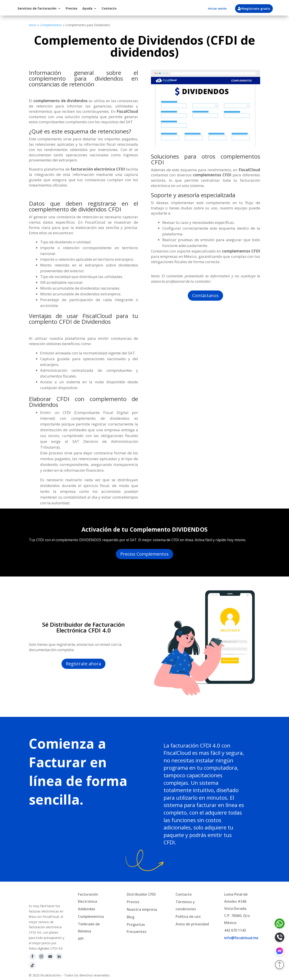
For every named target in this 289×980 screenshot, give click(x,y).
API (81, 939)
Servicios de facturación (74, 8)
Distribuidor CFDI (141, 894)
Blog (131, 917)
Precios (108, 8)
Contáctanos (205, 295)
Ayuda (124, 8)
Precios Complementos (144, 554)
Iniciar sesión (217, 8)
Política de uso (188, 916)
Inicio (33, 25)
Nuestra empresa (142, 909)
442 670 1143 (235, 930)
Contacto (146, 8)
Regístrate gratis (258, 8)
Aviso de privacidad (192, 924)
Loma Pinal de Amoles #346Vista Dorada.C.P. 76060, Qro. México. (237, 908)
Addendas (87, 909)
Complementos (51, 25)
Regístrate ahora (83, 664)
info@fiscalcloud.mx (241, 938)
